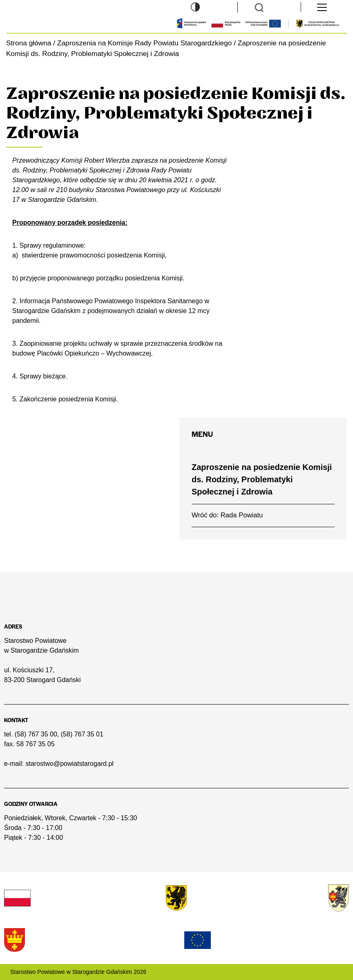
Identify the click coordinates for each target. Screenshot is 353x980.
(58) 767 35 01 (82, 734)
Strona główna (29, 43)
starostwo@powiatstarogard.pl (69, 764)
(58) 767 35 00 (36, 734)
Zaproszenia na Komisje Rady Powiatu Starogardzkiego (144, 43)
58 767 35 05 (35, 744)
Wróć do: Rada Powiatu (227, 515)
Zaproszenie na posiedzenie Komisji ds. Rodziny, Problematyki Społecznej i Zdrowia (262, 479)
